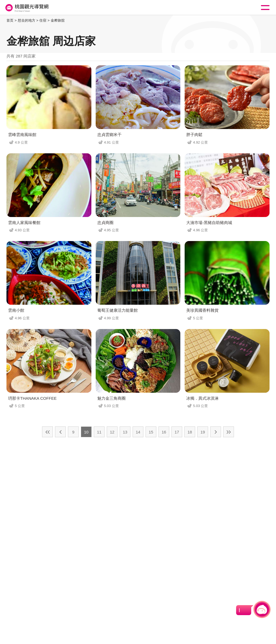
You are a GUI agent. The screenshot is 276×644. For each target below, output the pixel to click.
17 (177, 432)
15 (151, 432)
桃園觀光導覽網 (26, 8)
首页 (10, 20)
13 (125, 432)
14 (138, 432)
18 (190, 432)
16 (164, 432)
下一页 (216, 432)
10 (86, 432)
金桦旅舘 (58, 20)
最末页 (229, 432)
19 (203, 432)
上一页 (60, 432)
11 (99, 432)
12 (112, 432)
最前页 (47, 432)
